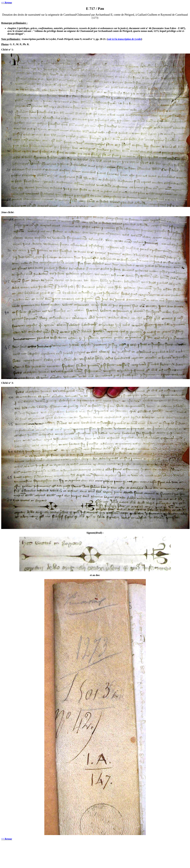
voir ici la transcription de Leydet (124, 39)
